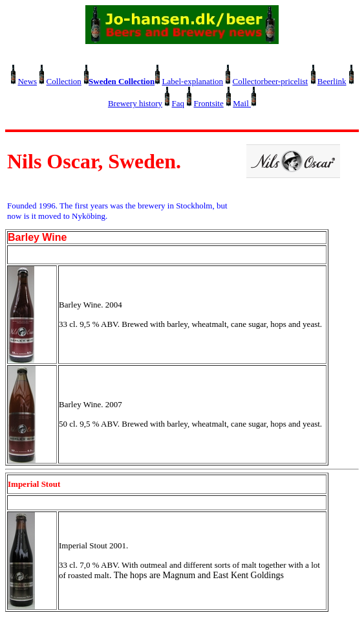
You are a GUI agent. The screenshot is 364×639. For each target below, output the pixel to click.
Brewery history (135, 103)
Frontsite (209, 103)
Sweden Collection (122, 81)
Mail (242, 103)
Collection (64, 81)
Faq (178, 103)
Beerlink (332, 81)
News (27, 81)
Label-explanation (192, 81)
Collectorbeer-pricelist (271, 81)
